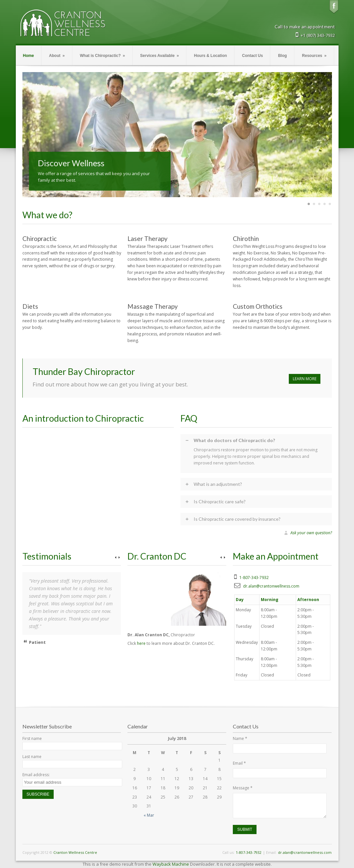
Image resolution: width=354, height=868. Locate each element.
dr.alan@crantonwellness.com (271, 586)
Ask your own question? (311, 533)
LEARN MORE (305, 379)
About (57, 56)
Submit (245, 829)
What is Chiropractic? (103, 56)
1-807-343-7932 (254, 578)
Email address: (36, 775)
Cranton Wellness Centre (75, 852)
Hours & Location (210, 56)
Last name (32, 757)
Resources (314, 56)
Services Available (160, 56)
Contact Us (252, 56)
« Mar (149, 815)
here (141, 643)
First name (32, 738)
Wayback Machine (171, 864)
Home (28, 56)
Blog (282, 56)
